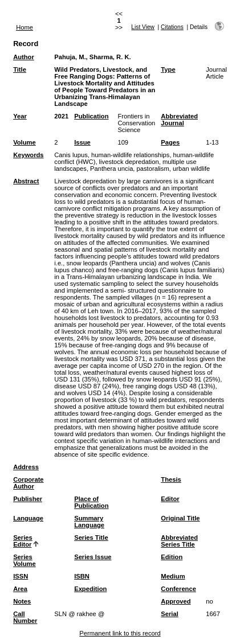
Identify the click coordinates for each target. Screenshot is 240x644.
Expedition (90, 589)
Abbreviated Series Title (179, 541)
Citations (172, 27)
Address (26, 467)
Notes (22, 601)
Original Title (180, 518)
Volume (25, 142)
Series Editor (23, 541)
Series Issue (93, 557)
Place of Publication (91, 502)
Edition (172, 557)
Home (25, 27)
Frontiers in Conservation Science (136, 123)
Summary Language (89, 522)
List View (143, 27)
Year (20, 116)
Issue (82, 142)
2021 (61, 116)
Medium (173, 576)
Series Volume (25, 560)
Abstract (26, 181)
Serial (169, 614)
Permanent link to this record (120, 633)
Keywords (28, 155)
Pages (170, 142)
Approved (176, 601)
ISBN (82, 576)
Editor (170, 499)
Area (20, 589)
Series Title (91, 538)
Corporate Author (28, 483)
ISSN (21, 576)
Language (28, 518)
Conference (178, 589)
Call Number (25, 617)
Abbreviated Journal (179, 120)
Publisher (28, 499)
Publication (91, 116)
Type (168, 69)
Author (24, 57)
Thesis (171, 479)
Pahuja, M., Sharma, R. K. (92, 57)
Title (20, 69)
